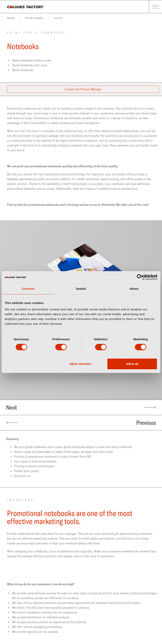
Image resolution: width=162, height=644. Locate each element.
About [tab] (134, 289)
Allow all (132, 364)
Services (11, 18)
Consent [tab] (28, 289)
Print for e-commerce (34, 18)
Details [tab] (81, 289)
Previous (81, 423)
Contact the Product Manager (83, 89)
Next (81, 407)
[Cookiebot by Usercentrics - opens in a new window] (140, 277)
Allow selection (80, 364)
